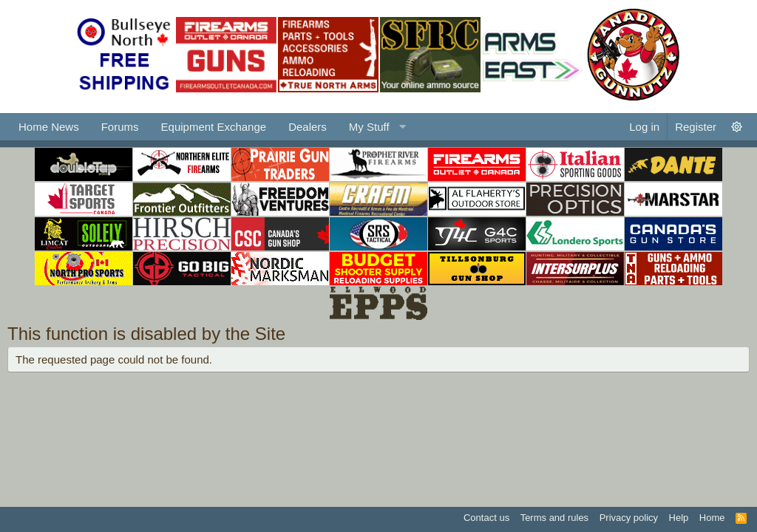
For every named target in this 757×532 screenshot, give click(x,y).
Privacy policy (629, 518)
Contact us (486, 518)
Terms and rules (554, 518)
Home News (49, 127)
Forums (120, 127)
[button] (376, 127)
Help (679, 518)
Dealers (308, 127)
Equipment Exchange (214, 127)
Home (712, 518)
